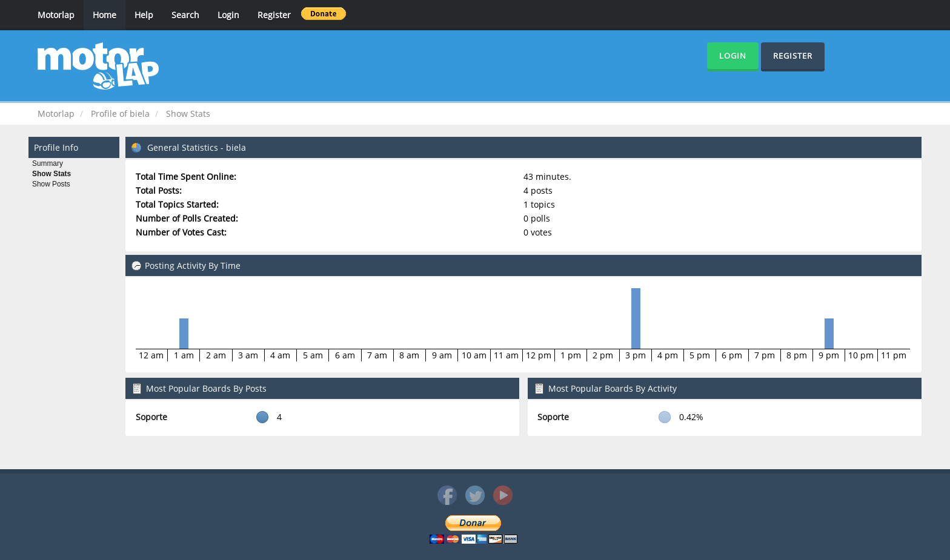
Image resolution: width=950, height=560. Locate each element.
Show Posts (51, 184)
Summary (48, 163)
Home (105, 15)
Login (228, 15)
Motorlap (56, 15)
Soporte (151, 417)
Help (144, 15)
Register (274, 15)
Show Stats (51, 174)
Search (185, 15)
